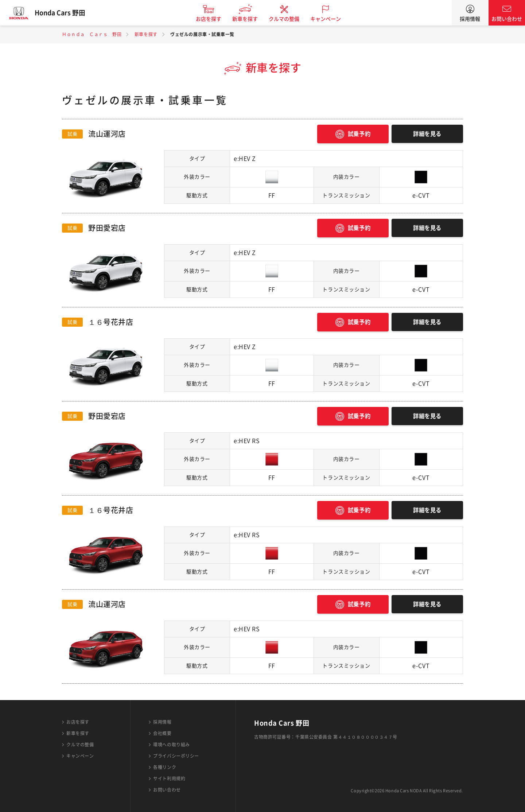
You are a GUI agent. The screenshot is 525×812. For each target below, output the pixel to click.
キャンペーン (330, 19)
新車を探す (249, 19)
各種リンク (165, 767)
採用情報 (470, 19)
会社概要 (162, 733)
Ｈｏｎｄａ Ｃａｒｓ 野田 (92, 34)
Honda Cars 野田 (64, 13)
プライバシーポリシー (176, 756)
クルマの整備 (288, 19)
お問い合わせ (507, 19)
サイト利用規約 (169, 778)
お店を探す (213, 19)
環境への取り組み (171, 745)
